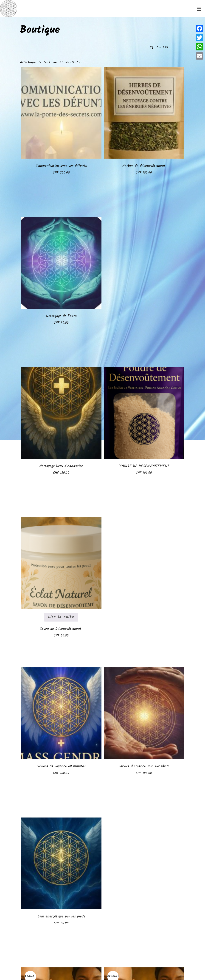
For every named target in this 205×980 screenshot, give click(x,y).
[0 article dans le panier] (159, 47)
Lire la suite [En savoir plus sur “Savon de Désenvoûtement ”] (61, 617)
